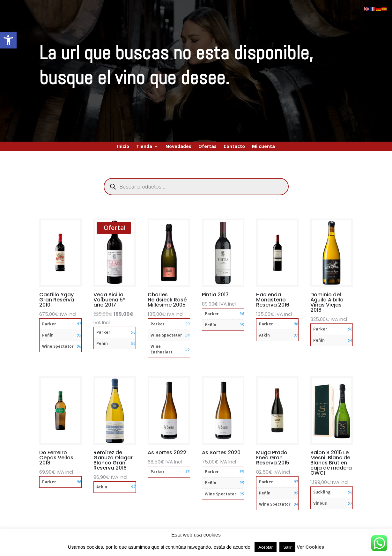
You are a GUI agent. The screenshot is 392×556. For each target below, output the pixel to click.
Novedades (178, 147)
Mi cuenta (263, 147)
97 (79, 324)
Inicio (123, 147)
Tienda (144, 147)
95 (79, 335)
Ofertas (207, 147)
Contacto (234, 147)
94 (188, 335)
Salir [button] (287, 547)
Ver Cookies (310, 547)
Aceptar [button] (266, 547)
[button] (8, 40)
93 (188, 324)
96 (79, 346)
